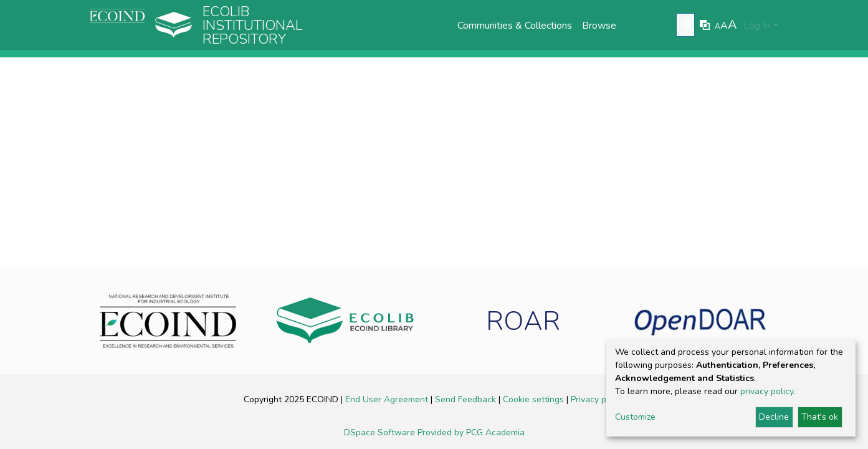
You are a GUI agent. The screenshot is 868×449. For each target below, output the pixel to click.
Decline (774, 417)
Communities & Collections (515, 26)
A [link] (718, 26)
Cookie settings (535, 399)
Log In (757, 26)
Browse (599, 26)
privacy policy (767, 391)
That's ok (820, 417)
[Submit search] (687, 26)
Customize (635, 417)
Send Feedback (467, 399)
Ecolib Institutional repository (253, 26)
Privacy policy (598, 399)
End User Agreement (388, 399)
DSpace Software (381, 432)
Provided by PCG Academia (471, 432)
